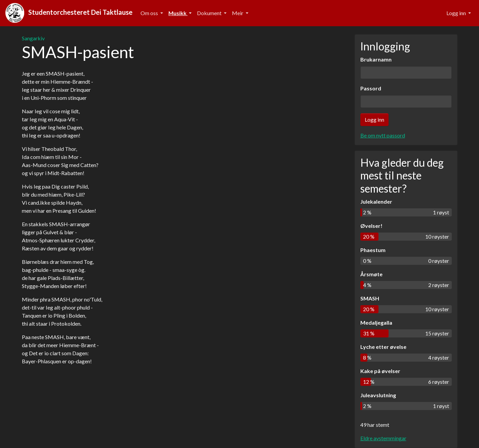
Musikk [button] (178, 13)
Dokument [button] (210, 13)
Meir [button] (238, 13)
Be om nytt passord (383, 135)
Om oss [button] (150, 13)
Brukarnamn (376, 59)
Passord (371, 88)
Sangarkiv (33, 38)
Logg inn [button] (457, 13)
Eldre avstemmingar (383, 438)
